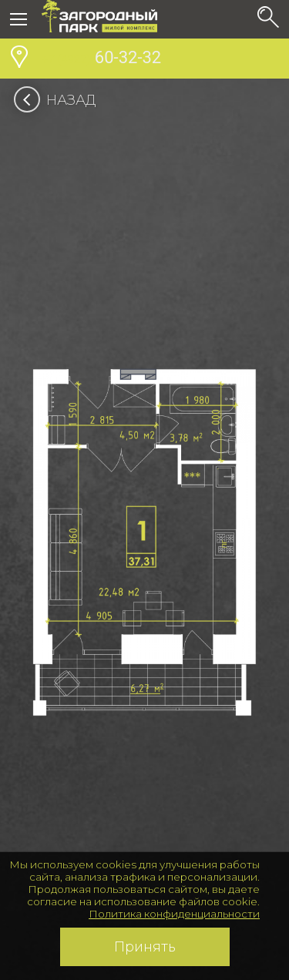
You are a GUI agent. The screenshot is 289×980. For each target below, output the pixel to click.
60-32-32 (101, 59)
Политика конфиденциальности (174, 914)
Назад (60, 100)
